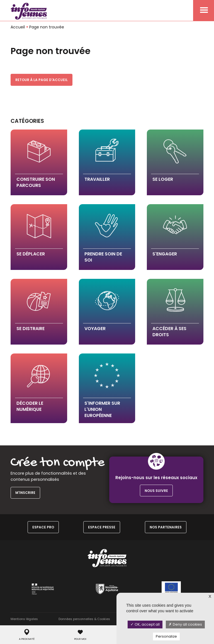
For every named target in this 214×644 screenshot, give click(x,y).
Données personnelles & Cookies (84, 619)
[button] (39, 162)
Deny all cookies (185, 624)
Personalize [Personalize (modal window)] (166, 636)
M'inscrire (25, 493)
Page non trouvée (47, 27)
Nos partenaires (166, 527)
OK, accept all (145, 624)
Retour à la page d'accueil (42, 80)
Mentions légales (24, 619)
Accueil (18, 27)
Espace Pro (43, 527)
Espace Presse (102, 527)
